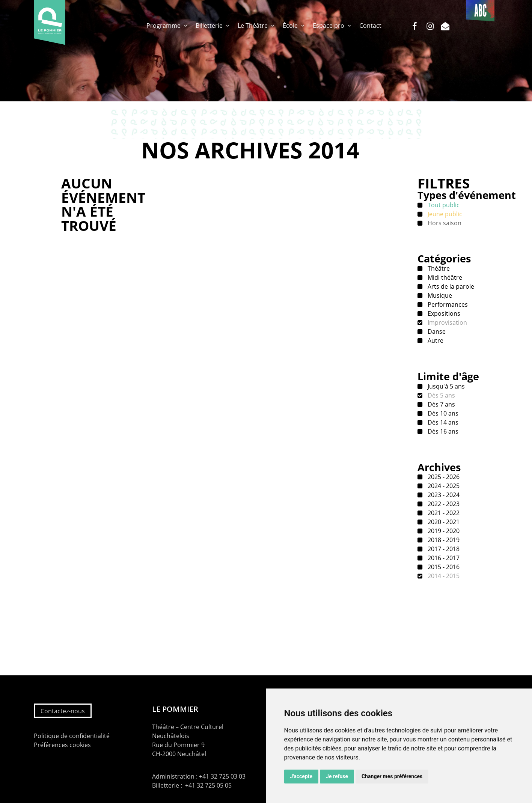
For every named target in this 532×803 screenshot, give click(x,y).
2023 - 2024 (443, 495)
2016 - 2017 (443, 558)
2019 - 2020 (443, 531)
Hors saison (444, 223)
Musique (439, 295)
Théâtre (438, 268)
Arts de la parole (450, 286)
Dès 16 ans (442, 431)
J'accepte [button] (301, 776)
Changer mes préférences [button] (392, 776)
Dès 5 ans (441, 395)
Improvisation (447, 322)
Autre (435, 340)
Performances (447, 304)
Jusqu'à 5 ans (445, 386)
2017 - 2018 (443, 549)
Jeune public (444, 214)
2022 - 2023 (443, 504)
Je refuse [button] (337, 776)
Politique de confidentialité (72, 736)
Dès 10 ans (442, 413)
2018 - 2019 (443, 540)
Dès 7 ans (441, 404)
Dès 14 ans (442, 422)
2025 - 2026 (443, 477)
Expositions (443, 313)
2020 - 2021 (443, 522)
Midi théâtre (444, 277)
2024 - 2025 (443, 486)
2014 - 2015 (443, 576)
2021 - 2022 (443, 513)
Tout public (443, 205)
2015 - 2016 (443, 567)
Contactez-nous (63, 711)
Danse (436, 331)
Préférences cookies (62, 745)
